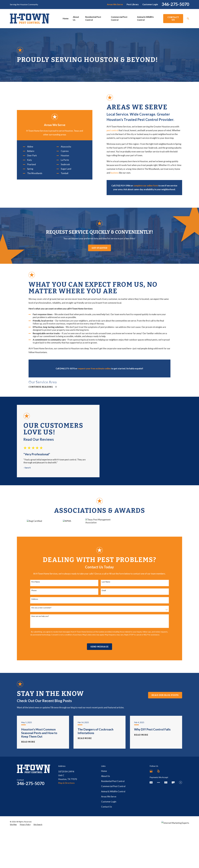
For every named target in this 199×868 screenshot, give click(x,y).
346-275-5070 (175, 4)
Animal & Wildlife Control (113, 836)
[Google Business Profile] (151, 815)
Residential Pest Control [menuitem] (93, 18)
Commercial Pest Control (113, 831)
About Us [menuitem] (76, 18)
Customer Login (150, 4)
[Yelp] (158, 815)
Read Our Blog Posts (165, 739)
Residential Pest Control (113, 826)
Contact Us (173, 19)
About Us (106, 821)
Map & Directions (66, 827)
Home (104, 815)
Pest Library (133, 4)
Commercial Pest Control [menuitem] (119, 18)
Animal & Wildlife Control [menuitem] (145, 18)
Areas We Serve (115, 4)
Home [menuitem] (66, 19)
